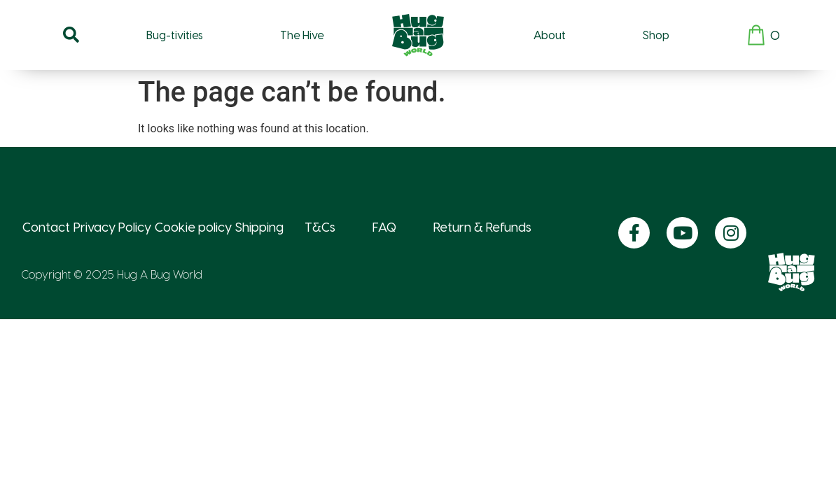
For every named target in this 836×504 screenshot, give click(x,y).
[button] (71, 35)
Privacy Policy (112, 226)
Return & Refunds (482, 226)
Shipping (259, 226)
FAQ (384, 226)
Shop (656, 35)
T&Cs (320, 226)
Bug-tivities (175, 35)
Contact (46, 226)
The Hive (302, 35)
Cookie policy (193, 226)
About (550, 35)
